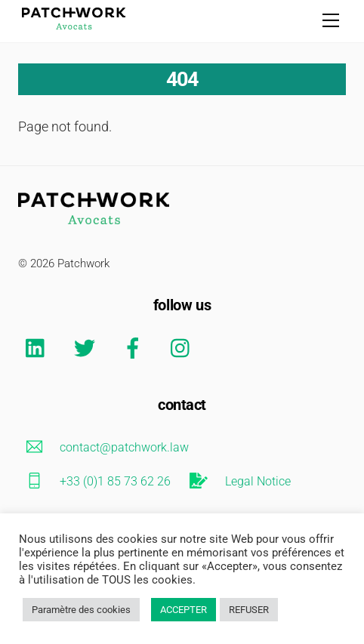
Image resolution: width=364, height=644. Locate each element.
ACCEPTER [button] (184, 610)
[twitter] (87, 348)
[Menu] (331, 20)
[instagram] (184, 348)
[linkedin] (39, 348)
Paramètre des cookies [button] (81, 610)
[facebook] (136, 348)
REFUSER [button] (249, 610)
